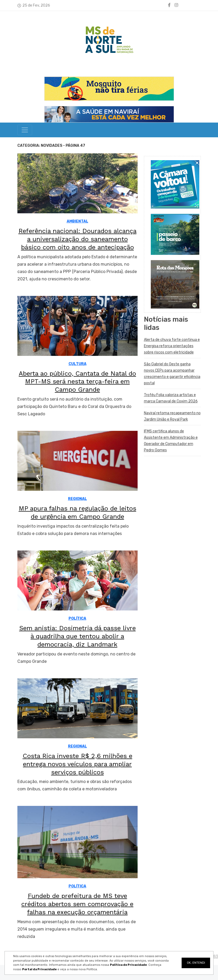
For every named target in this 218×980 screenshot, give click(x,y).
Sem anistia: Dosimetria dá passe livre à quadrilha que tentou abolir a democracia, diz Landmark (77, 636)
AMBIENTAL (77, 221)
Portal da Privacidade (39, 969)
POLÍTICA (77, 618)
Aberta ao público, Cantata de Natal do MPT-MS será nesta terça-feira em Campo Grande (77, 382)
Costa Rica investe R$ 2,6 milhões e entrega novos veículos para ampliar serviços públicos (77, 764)
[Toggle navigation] (25, 130)
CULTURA (77, 364)
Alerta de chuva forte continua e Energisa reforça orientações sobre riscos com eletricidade (172, 346)
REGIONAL (77, 499)
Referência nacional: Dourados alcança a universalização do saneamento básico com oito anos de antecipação (77, 239)
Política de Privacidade (128, 965)
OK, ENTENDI (196, 963)
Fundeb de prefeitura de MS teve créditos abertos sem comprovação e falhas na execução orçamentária (77, 904)
